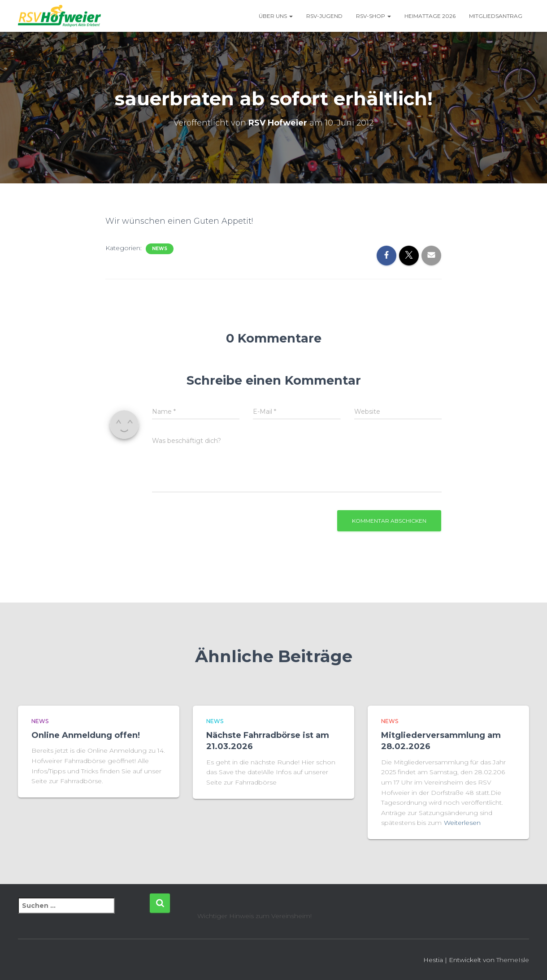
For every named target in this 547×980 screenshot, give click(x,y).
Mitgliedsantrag (496, 16)
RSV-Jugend (324, 16)
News (160, 249)
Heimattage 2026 (430, 16)
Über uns (276, 16)
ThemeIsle (513, 960)
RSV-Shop (373, 16)
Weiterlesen (462, 823)
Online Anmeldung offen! (86, 735)
